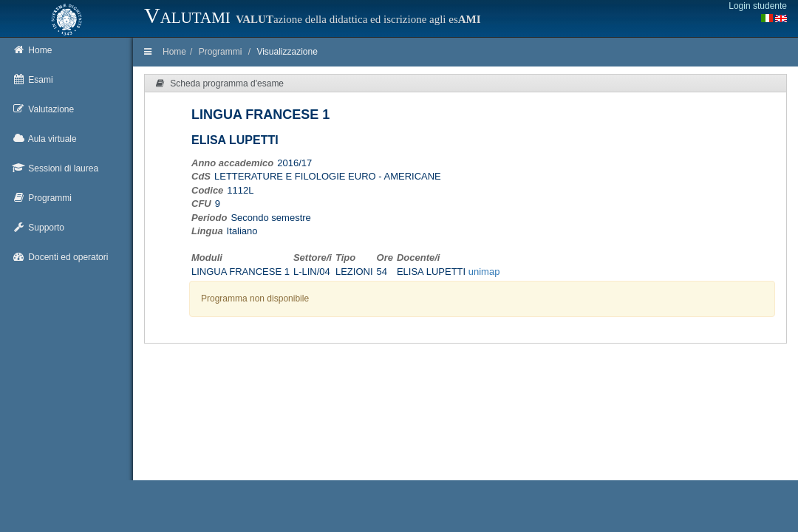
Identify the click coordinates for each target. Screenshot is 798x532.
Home (174, 52)
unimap (484, 272)
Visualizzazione (287, 52)
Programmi (221, 52)
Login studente (758, 6)
